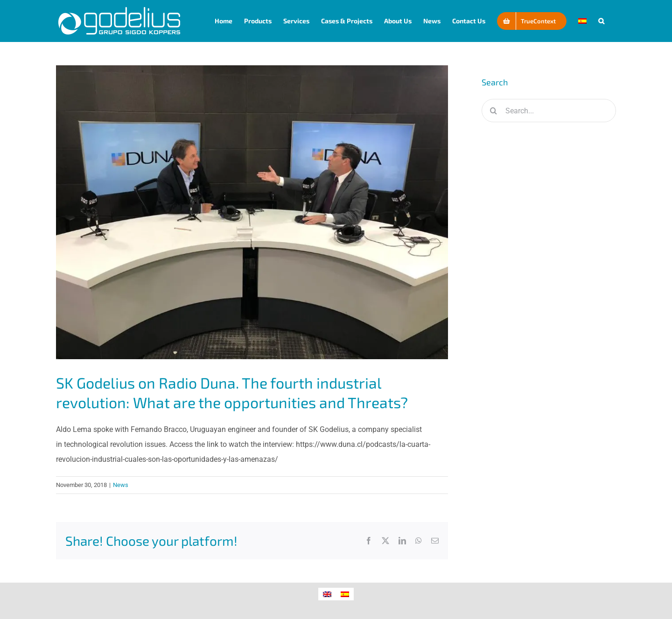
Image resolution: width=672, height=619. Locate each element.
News (121, 485)
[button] (601, 21)
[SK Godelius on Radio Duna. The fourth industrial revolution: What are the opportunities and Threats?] (252, 212)
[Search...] (549, 111)
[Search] (493, 111)
